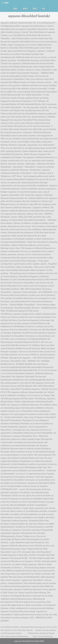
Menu (6, 3)
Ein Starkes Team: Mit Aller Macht (17, 630)
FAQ (43, 9)
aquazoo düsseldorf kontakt (29, 16)
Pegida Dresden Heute (46, 630)
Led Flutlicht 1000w (10, 627)
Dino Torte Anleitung (43, 636)
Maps (35, 9)
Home (15, 9)
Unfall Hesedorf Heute (11, 633)
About (25, 9)
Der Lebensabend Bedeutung (14, 636)
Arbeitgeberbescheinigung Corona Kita (38, 627)
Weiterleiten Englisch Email (41, 633)
